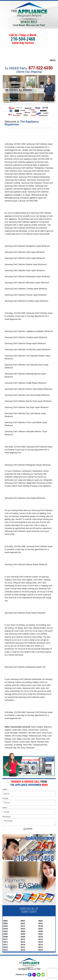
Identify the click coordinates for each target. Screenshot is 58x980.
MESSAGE (6, 817)
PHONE (5, 798)
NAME (5, 789)
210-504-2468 (23, 39)
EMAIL (5, 808)
